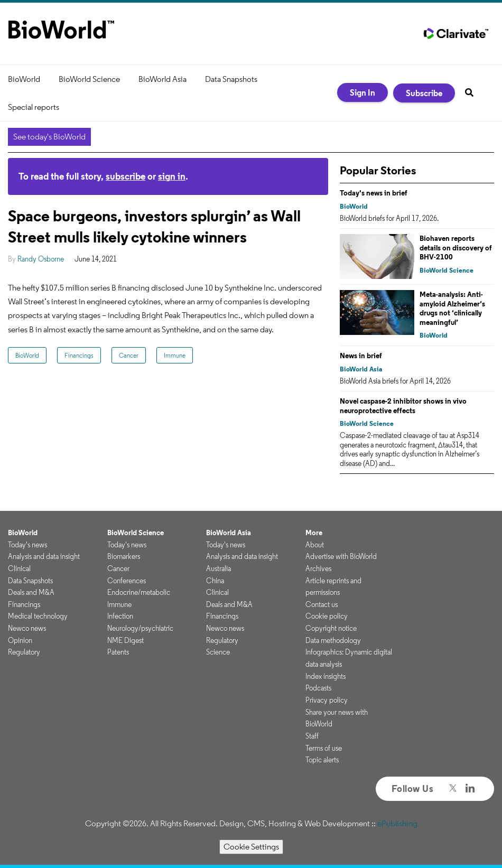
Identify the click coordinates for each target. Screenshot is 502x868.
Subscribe (424, 93)
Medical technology (38, 616)
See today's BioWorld (49, 137)
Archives (318, 568)
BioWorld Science (89, 79)
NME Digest (125, 640)
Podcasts (318, 688)
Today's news (27, 545)
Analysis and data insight (44, 556)
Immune (175, 355)
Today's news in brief (374, 193)
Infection (120, 616)
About (315, 545)
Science (218, 652)
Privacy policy (327, 700)
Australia (219, 568)
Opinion (20, 640)
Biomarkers (124, 556)
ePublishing (397, 823)
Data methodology (333, 640)
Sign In (362, 92)
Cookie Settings (251, 847)
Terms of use (324, 748)
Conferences (127, 581)
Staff (312, 736)
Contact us (322, 604)
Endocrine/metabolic (139, 592)
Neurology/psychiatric (140, 628)
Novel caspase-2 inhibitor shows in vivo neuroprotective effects (403, 406)
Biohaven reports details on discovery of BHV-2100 (456, 248)
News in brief (361, 356)
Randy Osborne (41, 259)
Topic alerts (322, 760)
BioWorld (24, 79)
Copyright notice (331, 628)
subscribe (125, 176)
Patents (118, 652)
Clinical (19, 568)
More (314, 533)
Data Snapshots (231, 79)
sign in (172, 176)
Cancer (129, 355)
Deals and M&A (31, 592)
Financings (79, 355)
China (215, 581)
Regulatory (24, 652)
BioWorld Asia (162, 79)
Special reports (34, 107)
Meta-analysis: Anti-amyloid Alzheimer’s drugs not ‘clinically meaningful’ (452, 308)
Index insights (326, 676)
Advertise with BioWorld (341, 556)
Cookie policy (327, 616)
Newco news (27, 628)
